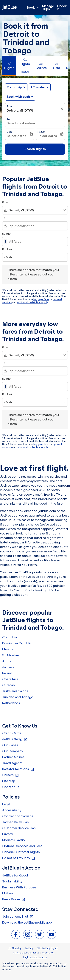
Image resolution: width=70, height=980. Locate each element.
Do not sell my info (19, 858)
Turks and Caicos (15, 691)
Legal (6, 804)
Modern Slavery (14, 840)
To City (29, 948)
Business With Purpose (19, 887)
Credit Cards (12, 733)
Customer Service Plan (19, 828)
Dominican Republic (17, 643)
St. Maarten (11, 655)
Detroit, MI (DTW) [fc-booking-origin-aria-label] (20, 110)
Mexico (7, 649)
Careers (11, 775)
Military (8, 893)
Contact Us (11, 787)
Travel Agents (12, 763)
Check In (62, 7)
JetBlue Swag (15, 739)
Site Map (9, 781)
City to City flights (47, 948)
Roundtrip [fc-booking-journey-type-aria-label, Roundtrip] (14, 87)
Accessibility (12, 810)
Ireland (7, 673)
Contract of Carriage (18, 816)
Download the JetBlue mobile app (27, 922)
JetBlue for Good (15, 875)
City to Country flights (26, 953)
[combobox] (35, 210)
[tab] (9, 66)
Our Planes (10, 745)
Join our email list (18, 917)
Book (34, 7)
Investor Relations (18, 769)
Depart (11, 132)
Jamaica (8, 667)
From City (48, 953)
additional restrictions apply (32, 302)
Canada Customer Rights (21, 852)
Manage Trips (48, 7)
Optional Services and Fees (22, 846)
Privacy (8, 834)
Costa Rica (10, 679)
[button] (40, 87)
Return (41, 132)
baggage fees (41, 299)
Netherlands (11, 703)
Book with (8, 249)
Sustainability (12, 881)
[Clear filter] (62, 109)
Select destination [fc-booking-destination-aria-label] (21, 123)
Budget (7, 234)
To (8, 119)
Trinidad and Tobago (18, 697)
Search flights (35, 149)
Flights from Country (35, 957)
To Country (15, 948)
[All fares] (36, 241)
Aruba (7, 661)
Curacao (9, 685)
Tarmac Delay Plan (15, 822)
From (10, 106)
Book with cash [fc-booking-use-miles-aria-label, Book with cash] (18, 97)
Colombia (10, 637)
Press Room (14, 899)
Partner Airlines (13, 757)
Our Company (13, 751)
